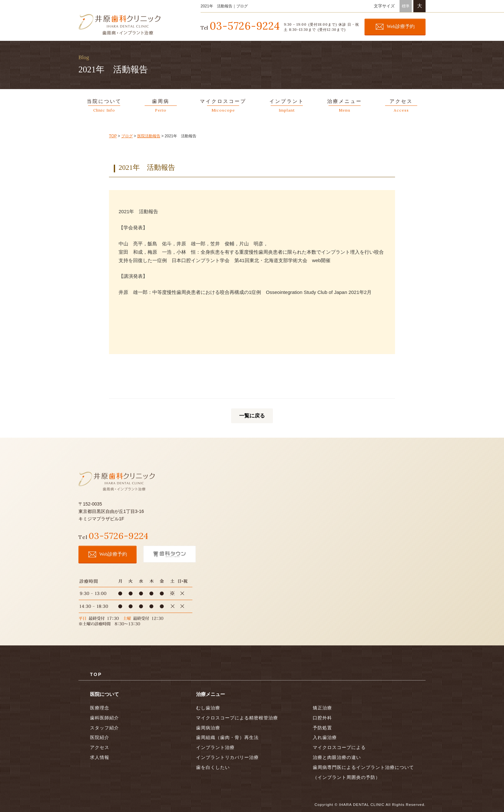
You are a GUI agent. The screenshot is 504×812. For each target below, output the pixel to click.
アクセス (401, 107)
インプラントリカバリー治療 (227, 757)
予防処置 (322, 727)
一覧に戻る (252, 416)
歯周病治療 (208, 727)
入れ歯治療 (325, 737)
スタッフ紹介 (104, 727)
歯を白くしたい (213, 766)
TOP (113, 136)
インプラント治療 (215, 747)
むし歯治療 (208, 707)
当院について (104, 107)
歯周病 (161, 107)
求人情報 (100, 757)
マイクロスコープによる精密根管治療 (237, 717)
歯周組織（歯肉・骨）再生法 (227, 737)
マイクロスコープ (223, 107)
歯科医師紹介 (104, 717)
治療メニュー (345, 107)
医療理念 (100, 707)
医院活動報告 (149, 136)
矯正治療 (322, 707)
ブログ (127, 136)
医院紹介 (100, 737)
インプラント (287, 107)
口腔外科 (322, 717)
